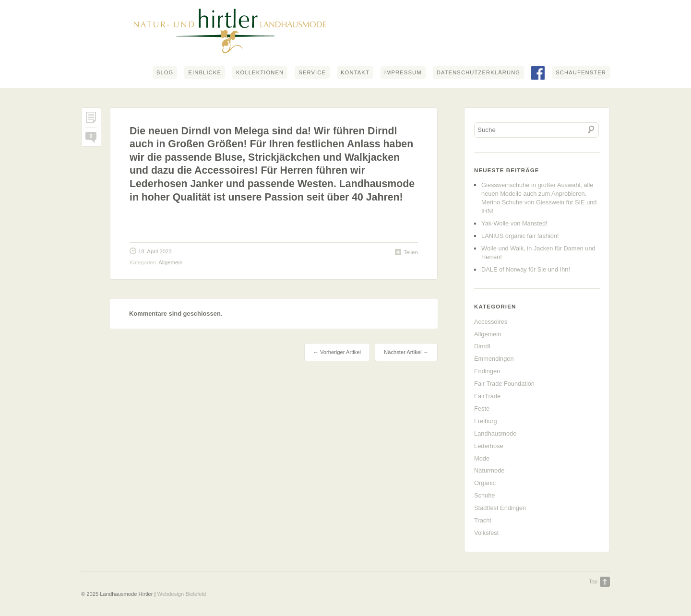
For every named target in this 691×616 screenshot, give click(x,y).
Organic (485, 483)
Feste (482, 409)
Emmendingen (494, 359)
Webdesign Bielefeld (182, 594)
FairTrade (487, 396)
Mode (482, 458)
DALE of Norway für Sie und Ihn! (526, 269)
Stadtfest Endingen (500, 508)
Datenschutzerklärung (478, 72)
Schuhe (484, 495)
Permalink (91, 120)
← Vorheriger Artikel (337, 352)
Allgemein (170, 262)
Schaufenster (581, 72)
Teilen (411, 252)
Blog (165, 72)
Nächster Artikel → (406, 352)
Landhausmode (495, 433)
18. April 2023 (155, 251)
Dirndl (482, 346)
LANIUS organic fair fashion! (520, 236)
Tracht (483, 520)
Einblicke (205, 72)
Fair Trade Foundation (504, 384)
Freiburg (486, 421)
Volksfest (486, 533)
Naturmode (489, 470)
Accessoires (491, 322)
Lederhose (488, 446)
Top (593, 581)
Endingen (487, 371)
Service (312, 72)
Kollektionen (260, 72)
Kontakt (355, 72)
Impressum (403, 72)
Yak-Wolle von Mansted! (514, 223)
